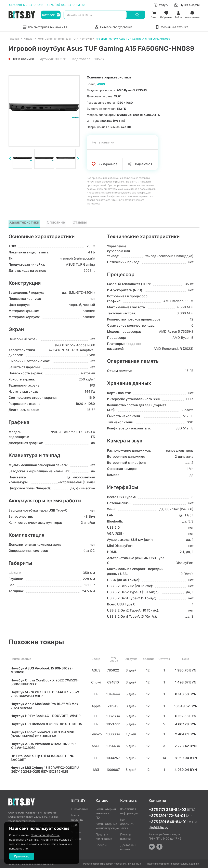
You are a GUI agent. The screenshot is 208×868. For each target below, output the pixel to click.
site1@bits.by (159, 828)
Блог (74, 826)
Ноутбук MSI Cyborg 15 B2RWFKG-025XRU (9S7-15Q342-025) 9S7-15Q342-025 (45, 770)
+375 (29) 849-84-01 (173, 822)
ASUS (101, 84)
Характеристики (25, 222)
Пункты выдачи (125, 836)
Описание (57, 222)
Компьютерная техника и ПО (105, 813)
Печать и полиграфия (104, 836)
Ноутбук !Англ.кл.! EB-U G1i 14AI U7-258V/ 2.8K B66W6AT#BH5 (45, 694)
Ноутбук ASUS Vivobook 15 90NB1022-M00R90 (42, 671)
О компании (80, 809)
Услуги (76, 832)
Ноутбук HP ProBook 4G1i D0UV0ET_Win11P (45, 716)
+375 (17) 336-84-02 (172, 810)
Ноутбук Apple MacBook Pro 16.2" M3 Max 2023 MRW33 (44, 706)
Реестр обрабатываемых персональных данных (112, 864)
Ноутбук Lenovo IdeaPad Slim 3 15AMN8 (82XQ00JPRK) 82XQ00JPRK (42, 734)
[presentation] (10, 159)
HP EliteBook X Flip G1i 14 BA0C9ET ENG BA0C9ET (42, 758)
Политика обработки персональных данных (173, 864)
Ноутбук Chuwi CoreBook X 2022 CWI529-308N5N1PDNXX (45, 683)
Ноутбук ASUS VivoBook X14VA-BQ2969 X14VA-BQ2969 (43, 746)
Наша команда (77, 817)
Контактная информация (129, 811)
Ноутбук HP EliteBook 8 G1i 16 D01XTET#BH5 (46, 724)
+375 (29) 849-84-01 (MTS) (66, 5)
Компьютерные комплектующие (105, 826)
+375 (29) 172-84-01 (170, 816)
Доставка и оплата (128, 847)
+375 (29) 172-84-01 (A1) (26, 5)
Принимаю (22, 856)
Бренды (101, 845)
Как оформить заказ (127, 824)
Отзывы (81, 222)
